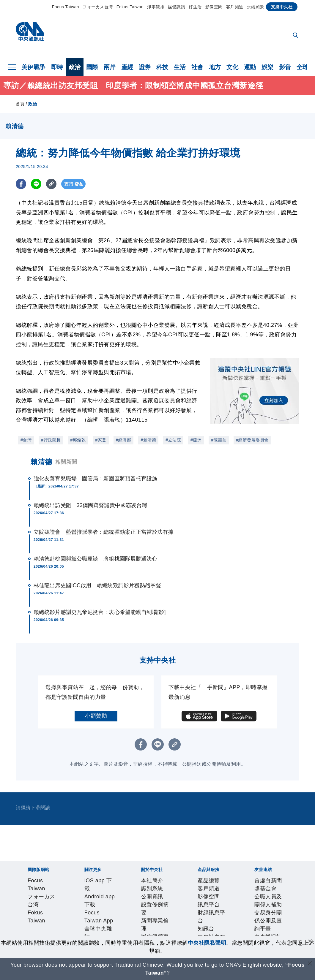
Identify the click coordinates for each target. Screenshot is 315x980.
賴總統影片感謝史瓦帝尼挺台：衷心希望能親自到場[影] (100, 612)
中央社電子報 (245, 897)
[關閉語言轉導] (310, 964)
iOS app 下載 (32, 897)
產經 (127, 67)
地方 (215, 67)
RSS (186, 930)
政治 (75, 67)
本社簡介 (27, 913)
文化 (233, 67)
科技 (162, 67)
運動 (250, 67)
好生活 (195, 7)
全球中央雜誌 (154, 897)
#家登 (101, 440)
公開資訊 (71, 913)
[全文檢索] (296, 36)
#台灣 (26, 440)
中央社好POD (279, 897)
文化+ (178, 897)
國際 (92, 67)
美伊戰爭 (34, 67)
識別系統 (49, 913)
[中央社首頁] (30, 33)
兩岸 (110, 67)
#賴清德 (148, 440)
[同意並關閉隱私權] (310, 942)
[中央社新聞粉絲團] (18, 865)
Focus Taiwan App (115, 897)
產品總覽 (27, 930)
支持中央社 (282, 7)
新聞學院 (218, 897)
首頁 (20, 104)
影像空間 (214, 7)
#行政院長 (51, 440)
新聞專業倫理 (131, 913)
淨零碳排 (156, 7)
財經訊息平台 (120, 930)
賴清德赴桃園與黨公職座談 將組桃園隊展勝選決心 (95, 559)
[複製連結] (51, 184)
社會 (197, 67)
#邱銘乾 (78, 440)
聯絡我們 (219, 913)
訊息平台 (93, 930)
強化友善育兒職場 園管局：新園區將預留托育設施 (95, 479)
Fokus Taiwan (130, 7)
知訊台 (145, 930)
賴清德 (41, 462)
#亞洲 (196, 440)
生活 (180, 67)
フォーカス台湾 (98, 7)
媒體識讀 (177, 7)
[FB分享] (21, 184)
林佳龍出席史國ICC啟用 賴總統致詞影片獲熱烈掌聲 (97, 585)
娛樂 (268, 67)
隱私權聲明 (194, 913)
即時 (57, 67)
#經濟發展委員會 (252, 440)
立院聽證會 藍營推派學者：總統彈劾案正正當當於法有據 (104, 532)
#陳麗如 (219, 440)
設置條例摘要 (98, 913)
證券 (145, 67)
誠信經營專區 (164, 913)
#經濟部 (124, 440)
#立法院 (173, 440)
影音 (285, 67)
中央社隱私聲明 (207, 943)
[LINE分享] (36, 184)
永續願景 (256, 7)
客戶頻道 (235, 7)
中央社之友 (167, 930)
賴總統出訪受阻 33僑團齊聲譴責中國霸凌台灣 (90, 505)
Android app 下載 (70, 897)
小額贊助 (96, 716)
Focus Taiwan (66, 7)
